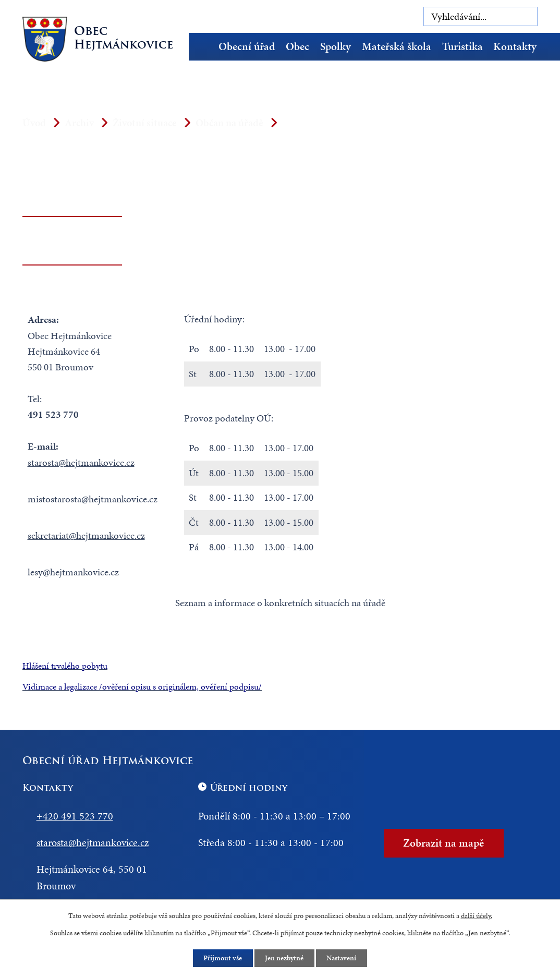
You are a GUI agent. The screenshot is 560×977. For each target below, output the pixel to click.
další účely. (477, 915)
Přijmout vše (223, 958)
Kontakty (515, 46)
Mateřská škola (397, 46)
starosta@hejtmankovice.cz (81, 462)
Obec (297, 46)
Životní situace (145, 123)
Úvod (204, 47)
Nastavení (342, 958)
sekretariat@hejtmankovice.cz (86, 535)
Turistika (462, 46)
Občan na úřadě (229, 123)
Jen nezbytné (285, 958)
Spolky (336, 46)
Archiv (79, 123)
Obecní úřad (247, 46)
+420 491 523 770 (75, 816)
